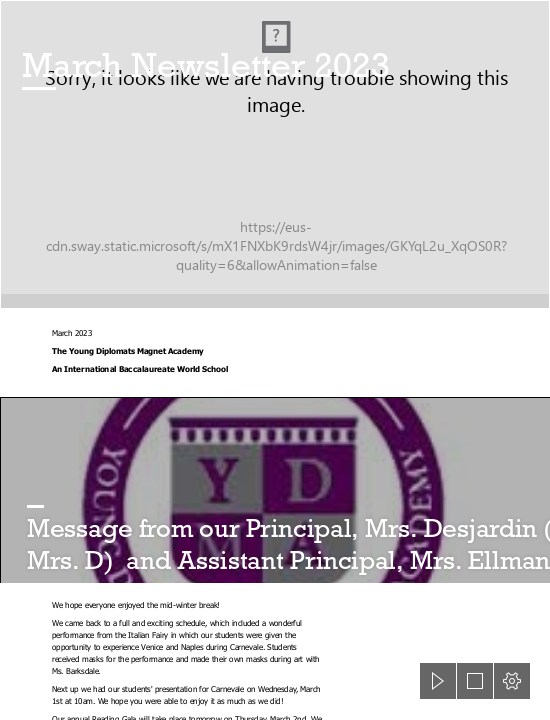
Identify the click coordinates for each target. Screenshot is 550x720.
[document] (275, 360)
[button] (438, 681)
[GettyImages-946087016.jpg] (275, 154)
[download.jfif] (275, 490)
